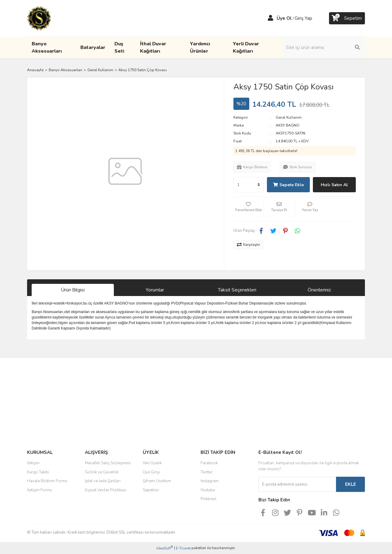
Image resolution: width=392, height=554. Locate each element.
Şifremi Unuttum (157, 481)
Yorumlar (155, 290)
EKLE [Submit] (351, 484)
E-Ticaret (183, 548)
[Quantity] (249, 185)
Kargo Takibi (38, 472)
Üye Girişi (151, 472)
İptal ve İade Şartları (103, 481)
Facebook (209, 463)
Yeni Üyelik (152, 463)
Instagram (210, 481)
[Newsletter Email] (297, 484)
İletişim (33, 463)
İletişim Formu (40, 490)
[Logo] (39, 18)
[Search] (324, 47)
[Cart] (347, 18)
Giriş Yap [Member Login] (303, 18)
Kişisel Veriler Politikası (106, 490)
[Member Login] (271, 18)
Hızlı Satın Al (334, 185)
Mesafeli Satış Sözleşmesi (108, 463)
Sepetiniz (151, 490)
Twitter (207, 472)
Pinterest (208, 499)
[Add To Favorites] (249, 209)
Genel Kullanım (289, 117)
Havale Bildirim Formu (47, 481)
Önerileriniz (319, 290)
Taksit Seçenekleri (237, 290)
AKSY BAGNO (288, 125)
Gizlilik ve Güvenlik (102, 472)
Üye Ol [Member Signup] (284, 18)
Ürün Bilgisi (73, 290)
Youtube (208, 490)
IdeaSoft (165, 548)
